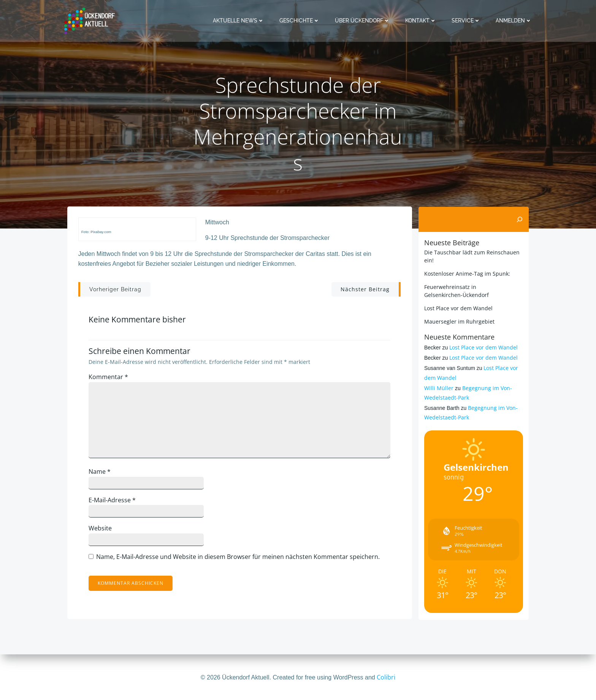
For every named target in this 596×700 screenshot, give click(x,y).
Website (101, 530)
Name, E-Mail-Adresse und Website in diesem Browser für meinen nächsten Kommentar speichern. (239, 558)
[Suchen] (520, 219)
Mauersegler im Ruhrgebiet (459, 321)
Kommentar (109, 378)
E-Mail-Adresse (113, 501)
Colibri (386, 677)
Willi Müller (438, 388)
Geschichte (300, 21)
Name (101, 473)
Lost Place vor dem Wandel (458, 308)
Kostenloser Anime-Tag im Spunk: (467, 274)
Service (466, 21)
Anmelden (514, 21)
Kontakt (421, 21)
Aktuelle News (239, 21)
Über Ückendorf (363, 21)
